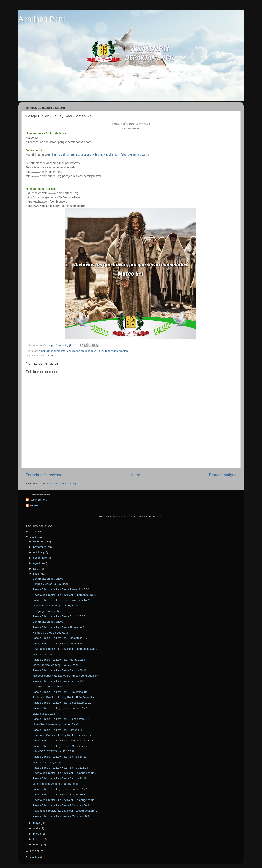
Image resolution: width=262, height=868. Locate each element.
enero (37, 845)
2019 (33, 531)
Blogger (158, 516)
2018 (33, 537)
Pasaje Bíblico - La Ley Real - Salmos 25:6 (59, 681)
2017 (33, 851)
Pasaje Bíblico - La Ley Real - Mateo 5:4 (57, 730)
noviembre (40, 547)
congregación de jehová (82, 351)
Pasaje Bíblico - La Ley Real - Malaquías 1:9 (60, 638)
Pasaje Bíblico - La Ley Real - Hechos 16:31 (60, 794)
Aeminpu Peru (42, 19)
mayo (37, 823)
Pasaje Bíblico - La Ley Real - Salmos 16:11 (60, 757)
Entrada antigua (223, 475)
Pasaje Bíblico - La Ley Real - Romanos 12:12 (61, 789)
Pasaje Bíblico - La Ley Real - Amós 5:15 (58, 643)
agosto (38, 563)
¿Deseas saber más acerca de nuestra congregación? (66, 676)
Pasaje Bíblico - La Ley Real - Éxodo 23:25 (59, 616)
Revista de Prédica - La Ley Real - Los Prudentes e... (65, 735)
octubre (38, 552)
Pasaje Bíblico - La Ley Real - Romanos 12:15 (61, 708)
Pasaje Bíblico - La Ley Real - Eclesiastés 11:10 (62, 703)
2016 (33, 857)
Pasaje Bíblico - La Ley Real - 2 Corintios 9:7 (60, 746)
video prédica (120, 351)
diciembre (40, 541)
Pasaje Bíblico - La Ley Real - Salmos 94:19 (60, 778)
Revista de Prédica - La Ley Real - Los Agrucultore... (65, 811)
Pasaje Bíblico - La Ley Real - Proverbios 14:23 (62, 600)
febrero (38, 839)
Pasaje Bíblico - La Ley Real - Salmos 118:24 (60, 768)
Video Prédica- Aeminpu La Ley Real (55, 606)
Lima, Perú (46, 355)
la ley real (104, 351)
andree (34, 505)
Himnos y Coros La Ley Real (50, 584)
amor (42, 351)
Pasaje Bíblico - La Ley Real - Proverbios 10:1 (61, 692)
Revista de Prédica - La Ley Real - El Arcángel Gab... (65, 649)
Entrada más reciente (44, 475)
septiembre (40, 558)
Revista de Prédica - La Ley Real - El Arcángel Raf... (65, 595)
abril (36, 828)
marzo (37, 834)
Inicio (136, 475)
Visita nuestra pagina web (48, 762)
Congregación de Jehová (48, 579)
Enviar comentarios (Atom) (60, 483)
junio (36, 574)
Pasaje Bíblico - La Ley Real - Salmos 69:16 (60, 670)
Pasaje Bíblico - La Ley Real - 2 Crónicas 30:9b (62, 805)
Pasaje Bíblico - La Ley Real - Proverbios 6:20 (61, 589)
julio (36, 569)
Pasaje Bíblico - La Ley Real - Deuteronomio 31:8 (63, 740)
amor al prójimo (56, 351)
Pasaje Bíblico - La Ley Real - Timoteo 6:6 (58, 627)
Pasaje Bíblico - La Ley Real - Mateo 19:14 (59, 660)
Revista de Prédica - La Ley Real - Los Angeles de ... (65, 773)
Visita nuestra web (44, 654)
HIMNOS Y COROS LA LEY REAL (54, 751)
